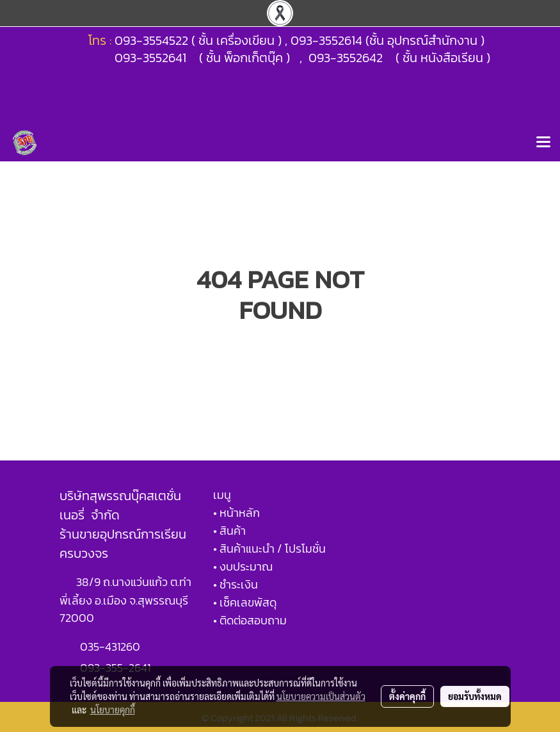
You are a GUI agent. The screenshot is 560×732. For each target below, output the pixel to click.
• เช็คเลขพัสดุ (245, 602)
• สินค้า (229, 531)
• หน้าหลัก (236, 513)
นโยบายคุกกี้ (113, 710)
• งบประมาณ (243, 566)
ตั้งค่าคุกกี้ (407, 696)
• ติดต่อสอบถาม (250, 620)
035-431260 (111, 647)
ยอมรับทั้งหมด (475, 696)
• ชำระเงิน (236, 584)
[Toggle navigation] (543, 143)
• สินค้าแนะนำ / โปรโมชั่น (269, 549)
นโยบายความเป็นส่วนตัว (321, 696)
